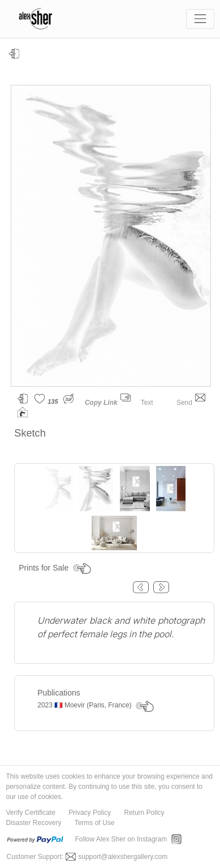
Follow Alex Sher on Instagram (121, 839)
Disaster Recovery (34, 823)
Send (191, 403)
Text (154, 403)
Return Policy (144, 813)
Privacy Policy (90, 813)
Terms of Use (95, 823)
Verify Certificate (31, 813)
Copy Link (101, 403)
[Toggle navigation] (200, 19)
